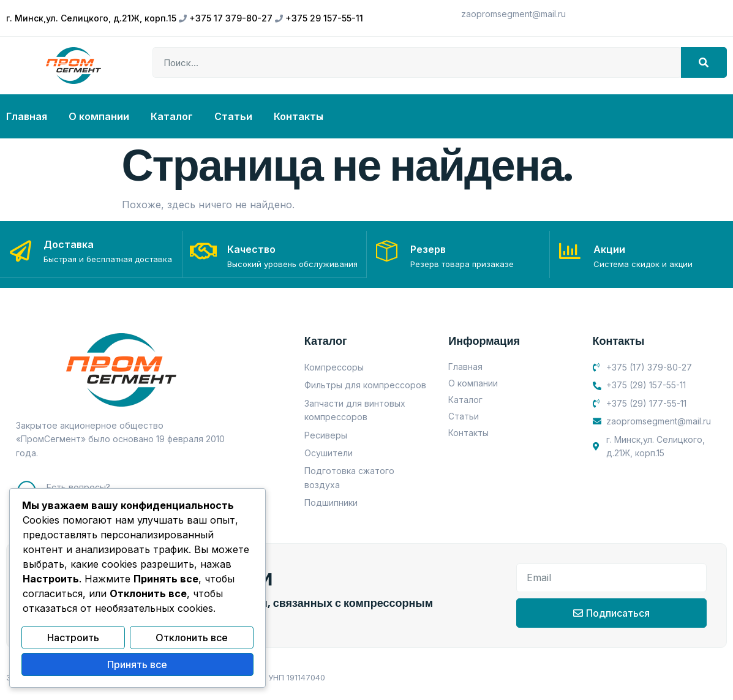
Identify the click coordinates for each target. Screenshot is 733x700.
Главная (27, 116)
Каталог (172, 116)
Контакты (299, 116)
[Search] (704, 62)
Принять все (137, 665)
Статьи (233, 116)
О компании (99, 116)
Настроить (73, 639)
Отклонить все (192, 639)
